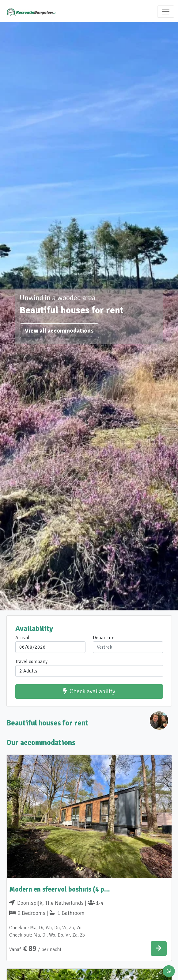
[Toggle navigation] (166, 12)
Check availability (89, 691)
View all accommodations (59, 331)
